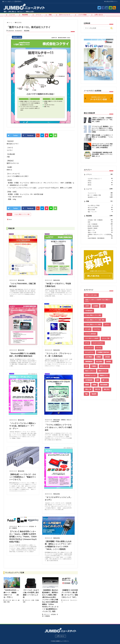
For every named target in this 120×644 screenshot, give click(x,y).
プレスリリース (24, 526)
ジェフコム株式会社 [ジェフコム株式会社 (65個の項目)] (91, 334)
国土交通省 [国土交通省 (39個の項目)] (99, 362)
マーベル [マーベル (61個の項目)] (99, 348)
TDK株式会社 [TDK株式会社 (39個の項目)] (89, 311)
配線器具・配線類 (100, 228)
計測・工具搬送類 (100, 224)
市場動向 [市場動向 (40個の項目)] (94, 366)
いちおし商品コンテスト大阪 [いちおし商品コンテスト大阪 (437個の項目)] (93, 315)
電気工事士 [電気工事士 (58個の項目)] (107, 389)
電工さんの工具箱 (100, 208)
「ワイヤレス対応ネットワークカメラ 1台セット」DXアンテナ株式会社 (58, 427)
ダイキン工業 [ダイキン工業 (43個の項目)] (106, 338)
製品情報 (25, 15)
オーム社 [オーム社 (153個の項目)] (88, 329)
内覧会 (100, 181)
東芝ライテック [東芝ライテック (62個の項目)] (103, 371)
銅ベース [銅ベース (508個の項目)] (105, 380)
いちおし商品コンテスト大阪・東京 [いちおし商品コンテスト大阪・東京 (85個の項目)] (95, 320)
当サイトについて (65, 15)
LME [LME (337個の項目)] (103, 306)
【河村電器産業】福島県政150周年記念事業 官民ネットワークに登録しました (102, 154)
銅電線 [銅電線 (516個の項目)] (94, 385)
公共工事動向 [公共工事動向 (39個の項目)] (89, 357)
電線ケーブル (100, 230)
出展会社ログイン (111, 1)
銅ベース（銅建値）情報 (100, 195)
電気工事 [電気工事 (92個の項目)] (97, 389)
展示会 (100, 183)
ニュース (12, 15)
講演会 (100, 185)
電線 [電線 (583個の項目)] (86, 394)
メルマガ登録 (82, 15)
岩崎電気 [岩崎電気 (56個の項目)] (109, 362)
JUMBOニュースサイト (62, 641)
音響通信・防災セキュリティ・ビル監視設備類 (100, 235)
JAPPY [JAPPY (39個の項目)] (87, 306)
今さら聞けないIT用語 (100, 205)
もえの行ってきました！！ (100, 179)
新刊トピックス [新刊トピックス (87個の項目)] (104, 366)
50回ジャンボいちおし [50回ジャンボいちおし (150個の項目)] (91, 295)
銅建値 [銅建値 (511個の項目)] (87, 385)
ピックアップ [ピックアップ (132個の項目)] (89, 348)
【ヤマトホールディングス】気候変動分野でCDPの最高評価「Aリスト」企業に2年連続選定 (102, 146)
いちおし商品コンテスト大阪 (22, 214)
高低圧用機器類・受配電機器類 (100, 238)
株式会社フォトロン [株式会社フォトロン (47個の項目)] (91, 375)
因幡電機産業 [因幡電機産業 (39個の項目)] (89, 362)
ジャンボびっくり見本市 (12, 1)
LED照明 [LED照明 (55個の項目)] (95, 306)
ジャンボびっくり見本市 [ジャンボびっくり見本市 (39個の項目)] (92, 338)
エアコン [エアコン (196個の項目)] (107, 325)
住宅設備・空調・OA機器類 (100, 220)
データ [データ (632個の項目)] (87, 343)
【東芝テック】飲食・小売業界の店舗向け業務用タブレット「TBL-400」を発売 (102, 120)
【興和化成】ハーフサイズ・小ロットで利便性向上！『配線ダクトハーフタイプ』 (23, 477)
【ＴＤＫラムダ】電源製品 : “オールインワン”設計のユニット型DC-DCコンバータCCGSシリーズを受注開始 (102, 129)
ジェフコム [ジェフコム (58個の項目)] (97, 329)
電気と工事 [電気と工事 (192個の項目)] (88, 389)
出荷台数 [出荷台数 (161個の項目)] (107, 357)
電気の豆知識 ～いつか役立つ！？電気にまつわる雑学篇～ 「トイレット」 (102, 137)
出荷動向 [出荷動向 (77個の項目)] (99, 357)
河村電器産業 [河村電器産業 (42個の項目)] (89, 380)
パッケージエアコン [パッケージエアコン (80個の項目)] (98, 343)
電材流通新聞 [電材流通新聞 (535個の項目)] (104, 385)
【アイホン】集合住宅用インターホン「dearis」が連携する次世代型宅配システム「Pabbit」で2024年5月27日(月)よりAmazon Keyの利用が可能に (23, 537)
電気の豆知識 (100, 210)
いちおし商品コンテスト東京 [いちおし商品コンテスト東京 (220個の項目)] (93, 325)
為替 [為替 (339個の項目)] (97, 380)
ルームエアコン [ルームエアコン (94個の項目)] (89, 352)
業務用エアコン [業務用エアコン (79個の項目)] (104, 375)
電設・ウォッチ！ (100, 212)
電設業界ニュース (100, 197)
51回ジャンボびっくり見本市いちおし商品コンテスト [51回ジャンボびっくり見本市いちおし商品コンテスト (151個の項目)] (98, 301)
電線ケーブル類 (100, 232)
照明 (100, 222)
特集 (50, 15)
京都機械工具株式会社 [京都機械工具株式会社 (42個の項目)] (103, 352)
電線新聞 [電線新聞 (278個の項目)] (94, 394)
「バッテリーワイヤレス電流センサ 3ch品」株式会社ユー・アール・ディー (23, 426)
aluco (10, 219)
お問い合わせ (99, 15)
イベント (39, 15)
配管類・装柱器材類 (100, 226)
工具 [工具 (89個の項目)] (86, 366)
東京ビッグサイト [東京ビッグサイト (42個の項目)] (90, 371)
